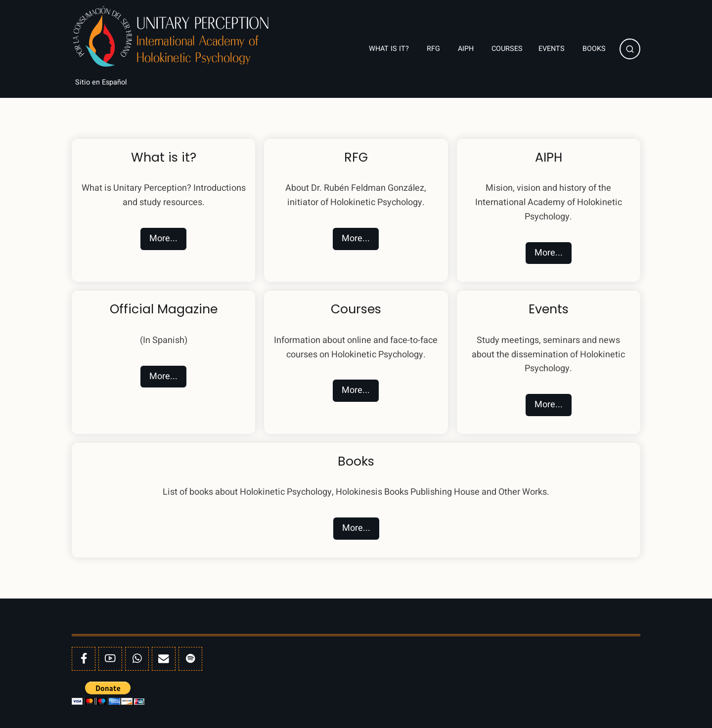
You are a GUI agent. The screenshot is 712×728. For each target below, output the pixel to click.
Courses (507, 49)
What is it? (390, 49)
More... (163, 238)
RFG (434, 49)
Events (553, 49)
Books (595, 49)
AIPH (467, 49)
